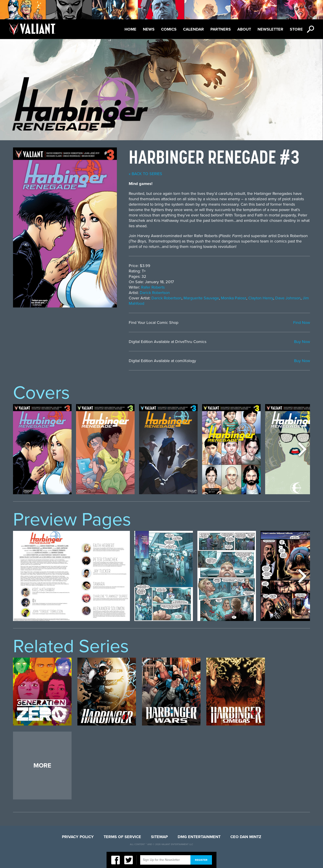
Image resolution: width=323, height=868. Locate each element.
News (149, 29)
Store (296, 29)
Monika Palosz (234, 298)
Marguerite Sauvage (201, 298)
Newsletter (270, 29)
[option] (42, 449)
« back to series (145, 174)
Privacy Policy (78, 837)
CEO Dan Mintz (246, 837)
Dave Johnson (288, 298)
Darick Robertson (155, 293)
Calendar (193, 29)
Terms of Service (122, 837)
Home (130, 29)
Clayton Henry (261, 298)
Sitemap (159, 837)
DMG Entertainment (199, 837)
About (244, 29)
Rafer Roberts (153, 287)
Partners (221, 29)
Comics (169, 29)
